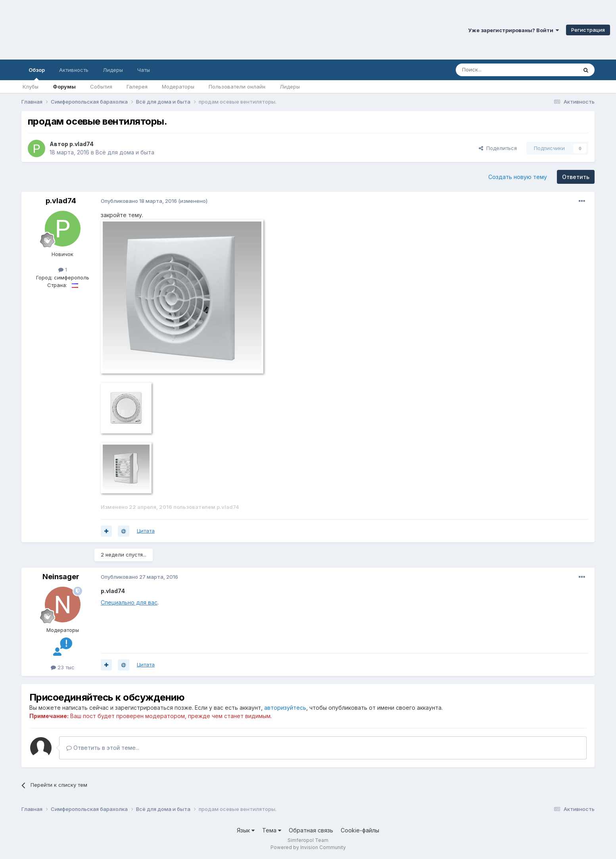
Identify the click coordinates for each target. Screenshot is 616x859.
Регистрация (588, 30)
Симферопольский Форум (109, 30)
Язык (246, 830)
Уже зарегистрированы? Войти (513, 30)
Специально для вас (129, 602)
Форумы (64, 87)
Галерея (137, 87)
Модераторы (178, 87)
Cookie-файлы (360, 830)
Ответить (576, 177)
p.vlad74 (82, 144)
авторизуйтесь (285, 708)
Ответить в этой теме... (103, 748)
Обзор (37, 73)
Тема (272, 830)
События (101, 87)
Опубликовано (139, 201)
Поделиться (498, 148)
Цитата (146, 531)
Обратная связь (311, 830)
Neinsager (61, 577)
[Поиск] (498, 70)
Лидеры (290, 87)
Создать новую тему (518, 177)
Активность (74, 70)
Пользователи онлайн (237, 87)
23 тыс (63, 667)
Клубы (31, 87)
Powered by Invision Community (308, 847)
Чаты (144, 70)
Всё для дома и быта (125, 152)
